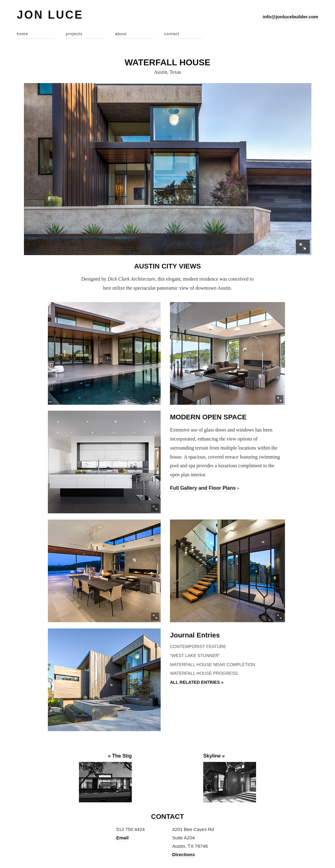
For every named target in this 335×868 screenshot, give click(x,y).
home (23, 34)
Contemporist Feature (198, 646)
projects (74, 34)
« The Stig (120, 756)
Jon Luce (50, 15)
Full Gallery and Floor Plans (203, 488)
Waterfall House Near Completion (213, 665)
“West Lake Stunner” (195, 656)
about (121, 34)
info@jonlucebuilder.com (290, 17)
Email (122, 838)
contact (172, 34)
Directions (184, 854)
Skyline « (214, 756)
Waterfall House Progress (204, 673)
